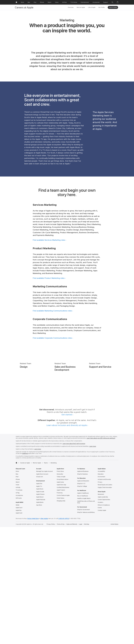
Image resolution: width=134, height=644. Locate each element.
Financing (60, 610)
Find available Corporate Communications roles (52, 455)
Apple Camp (60, 599)
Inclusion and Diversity (104, 596)
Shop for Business (82, 591)
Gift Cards (19, 615)
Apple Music (40, 606)
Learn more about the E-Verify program (74, 561)
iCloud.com (40, 594)
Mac (17, 591)
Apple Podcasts (41, 617)
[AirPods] (64, 2)
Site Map (87, 641)
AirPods (18, 604)
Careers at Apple (24, 7)
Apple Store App (61, 602)
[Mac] (29, 2)
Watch (18, 599)
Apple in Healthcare (83, 610)
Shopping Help (61, 618)
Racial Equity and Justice (105, 602)
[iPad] (35, 2)
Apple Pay (19, 627)
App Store (39, 622)
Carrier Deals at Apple (63, 612)
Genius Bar (60, 591)
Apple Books (40, 619)
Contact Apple (102, 627)
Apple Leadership (103, 614)
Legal (81, 641)
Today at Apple (61, 594)
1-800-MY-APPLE (64, 636)
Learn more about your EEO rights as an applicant (101, 555)
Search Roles (113, 7)
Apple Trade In (61, 607)
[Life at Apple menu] (96, 7)
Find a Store (60, 588)
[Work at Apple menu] (86, 7)
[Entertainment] (85, 2)
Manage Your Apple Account (44, 588)
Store (17, 588)
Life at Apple (92, 7)
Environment (101, 594)
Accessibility (101, 588)
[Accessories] (96, 2)
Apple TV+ (39, 603)
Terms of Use (61, 641)
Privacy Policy (51, 641)
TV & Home (19, 607)
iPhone (18, 596)
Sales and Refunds (72, 641)
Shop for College (82, 603)
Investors (100, 619)
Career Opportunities (104, 617)
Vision (17, 602)
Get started (67, 532)
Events (100, 625)
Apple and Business (83, 588)
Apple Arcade (40, 609)
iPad (17, 594)
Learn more (93, 563)
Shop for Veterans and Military (86, 629)
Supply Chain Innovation (105, 604)
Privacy (100, 599)
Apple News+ (40, 614)
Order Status (60, 615)
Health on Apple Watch (84, 615)
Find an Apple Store (33, 636)
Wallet (17, 622)
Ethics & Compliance (104, 622)
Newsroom (101, 611)
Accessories (19, 612)
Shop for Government (83, 627)
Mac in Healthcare (83, 613)
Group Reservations (62, 596)
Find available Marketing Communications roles (52, 428)
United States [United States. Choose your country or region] (114, 641)
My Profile (102, 7)
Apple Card (19, 625)
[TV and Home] (74, 2)
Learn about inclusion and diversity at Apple (67, 542)
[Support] (106, 2)
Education (101, 591)
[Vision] (57, 2)
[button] (112, 2)
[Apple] (16, 2)
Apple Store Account (42, 591)
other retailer (44, 636)
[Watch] (49, 2)
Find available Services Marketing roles (49, 357)
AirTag (18, 610)
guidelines (25, 570)
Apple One (39, 601)
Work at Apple (81, 7)
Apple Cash (19, 630)
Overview (71, 7)
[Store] (22, 2)
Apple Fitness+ (40, 611)
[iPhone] (42, 2)
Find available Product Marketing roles (49, 395)
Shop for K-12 (81, 601)
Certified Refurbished (63, 604)
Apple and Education (83, 598)
